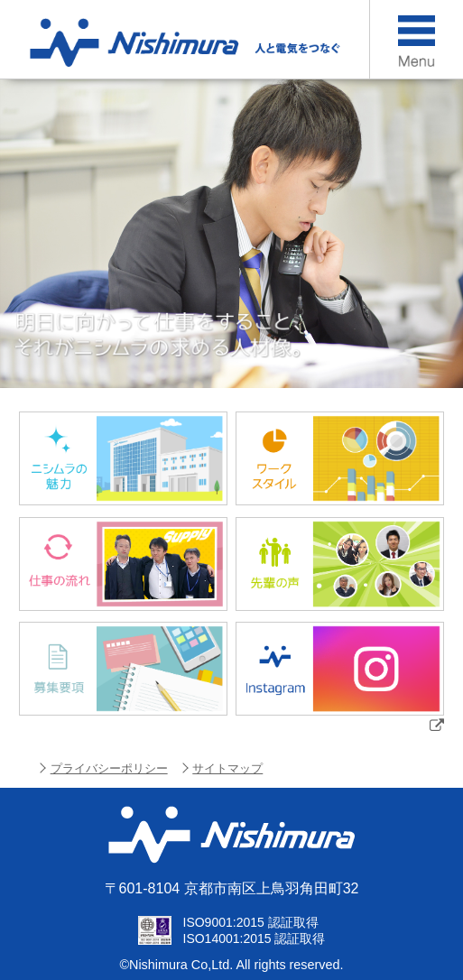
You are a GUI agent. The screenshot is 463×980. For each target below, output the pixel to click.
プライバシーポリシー (109, 768)
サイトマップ (227, 768)
